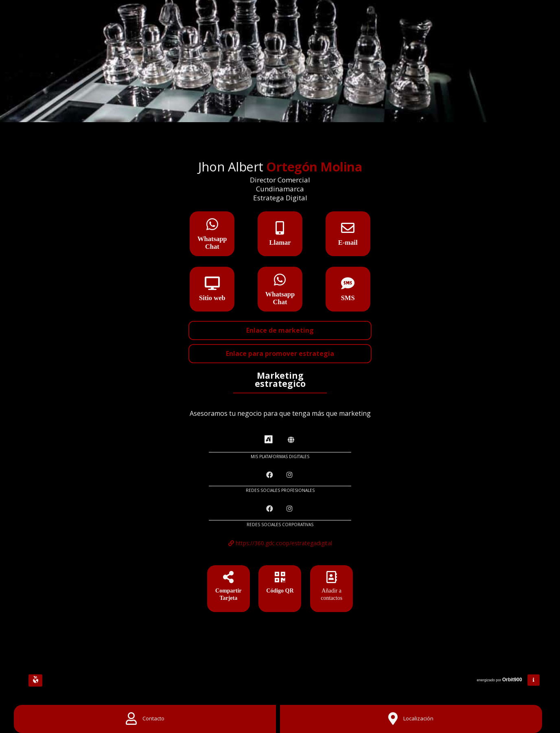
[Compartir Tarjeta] (229, 590)
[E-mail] (348, 231)
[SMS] (348, 286)
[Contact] (145, 719)
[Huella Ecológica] (35, 680)
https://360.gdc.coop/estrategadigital (280, 543)
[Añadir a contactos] (331, 590)
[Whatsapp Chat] (212, 227)
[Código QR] (280, 590)
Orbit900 (513, 680)
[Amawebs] (291, 440)
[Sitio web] (212, 286)
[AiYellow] (269, 440)
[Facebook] (270, 475)
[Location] (411, 719)
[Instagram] (290, 475)
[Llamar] (280, 231)
